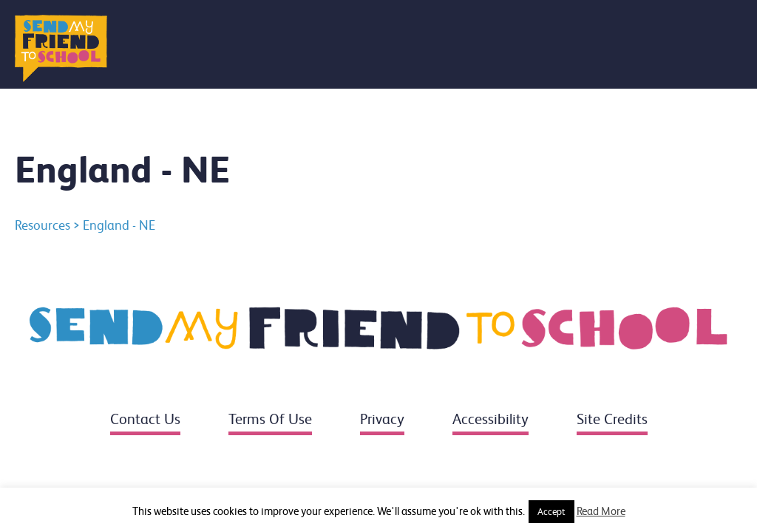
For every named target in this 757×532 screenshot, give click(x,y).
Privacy (382, 419)
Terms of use (270, 419)
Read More (601, 511)
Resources (43, 225)
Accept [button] (551, 512)
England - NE (119, 225)
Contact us (145, 419)
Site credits (612, 419)
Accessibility (490, 419)
